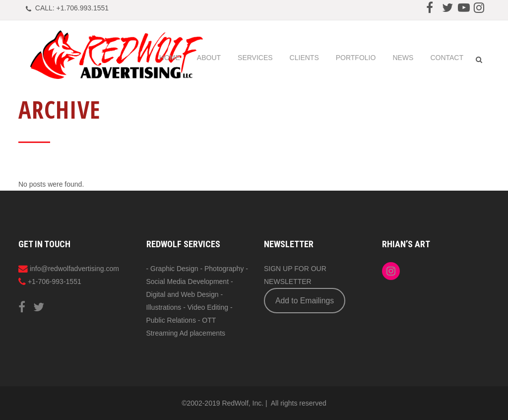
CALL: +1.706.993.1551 (72, 8)
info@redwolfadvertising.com (74, 269)
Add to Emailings (305, 301)
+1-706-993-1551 (55, 281)
